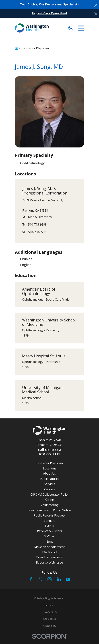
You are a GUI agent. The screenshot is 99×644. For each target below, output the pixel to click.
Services (50, 484)
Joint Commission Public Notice (50, 510)
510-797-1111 (49, 454)
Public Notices (49, 479)
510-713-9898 (37, 224)
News (49, 542)
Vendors (50, 521)
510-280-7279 (37, 232)
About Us (49, 473)
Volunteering (50, 505)
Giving (50, 500)
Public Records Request (49, 515)
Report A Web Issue (49, 562)
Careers (50, 489)
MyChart (50, 536)
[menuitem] (49, 605)
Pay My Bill (50, 552)
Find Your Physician (50, 463)
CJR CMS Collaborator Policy (49, 495)
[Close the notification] (96, 5)
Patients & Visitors (49, 531)
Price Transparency (49, 557)
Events (49, 526)
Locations (50, 468)
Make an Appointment (49, 547)
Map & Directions (40, 217)
